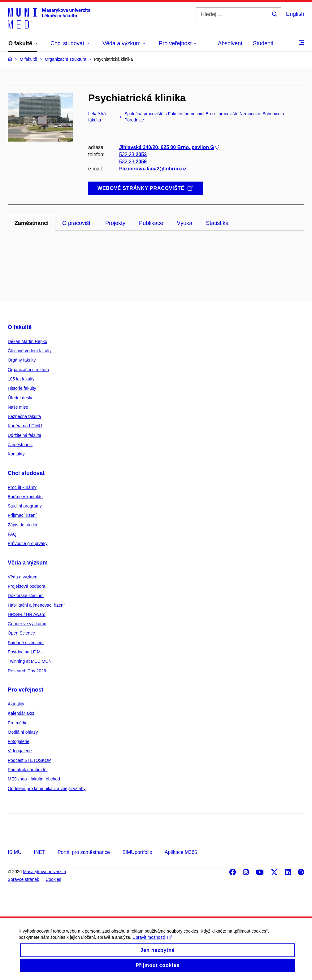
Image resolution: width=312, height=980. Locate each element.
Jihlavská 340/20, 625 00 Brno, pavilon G (170, 147)
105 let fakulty (21, 379)
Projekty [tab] (115, 223)
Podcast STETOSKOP (29, 760)
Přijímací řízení (22, 515)
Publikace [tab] (151, 223)
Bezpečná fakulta (24, 416)
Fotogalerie (19, 741)
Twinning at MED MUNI (30, 661)
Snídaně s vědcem (26, 643)
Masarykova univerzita (44, 872)
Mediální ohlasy (23, 732)
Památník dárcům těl (28, 770)
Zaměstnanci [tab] (32, 223)
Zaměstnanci (20, 445)
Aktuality (16, 704)
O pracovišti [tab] (77, 223)
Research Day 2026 (27, 671)
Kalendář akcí (21, 713)
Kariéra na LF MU (25, 426)
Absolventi (231, 43)
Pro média (18, 723)
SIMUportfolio (137, 852)
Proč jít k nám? (22, 487)
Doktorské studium (26, 595)
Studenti (263, 43)
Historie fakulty (22, 388)
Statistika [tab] (217, 223)
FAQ (12, 534)
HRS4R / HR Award (27, 614)
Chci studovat (26, 473)
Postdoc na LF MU (26, 652)
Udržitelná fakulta (24, 435)
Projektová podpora (26, 586)
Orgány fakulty (22, 360)
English (295, 14)
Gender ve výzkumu (27, 624)
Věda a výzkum (28, 563)
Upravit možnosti (152, 942)
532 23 (133, 154)
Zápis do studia (22, 525)
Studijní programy (25, 506)
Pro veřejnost (26, 690)
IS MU (15, 852)
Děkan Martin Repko (28, 341)
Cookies (53, 879)
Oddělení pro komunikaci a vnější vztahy (47, 789)
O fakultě (20, 327)
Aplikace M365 (181, 852)
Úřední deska (21, 398)
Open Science (21, 633)
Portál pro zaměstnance (84, 852)
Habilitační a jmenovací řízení (36, 605)
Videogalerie (20, 751)
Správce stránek (23, 879)
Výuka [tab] (184, 223)
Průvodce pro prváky (28, 543)
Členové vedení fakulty (30, 351)
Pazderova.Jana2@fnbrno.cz (153, 169)
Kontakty (16, 454)
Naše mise (18, 407)
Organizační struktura (28, 370)
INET (39, 852)
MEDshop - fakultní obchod (34, 779)
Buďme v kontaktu (25, 497)
